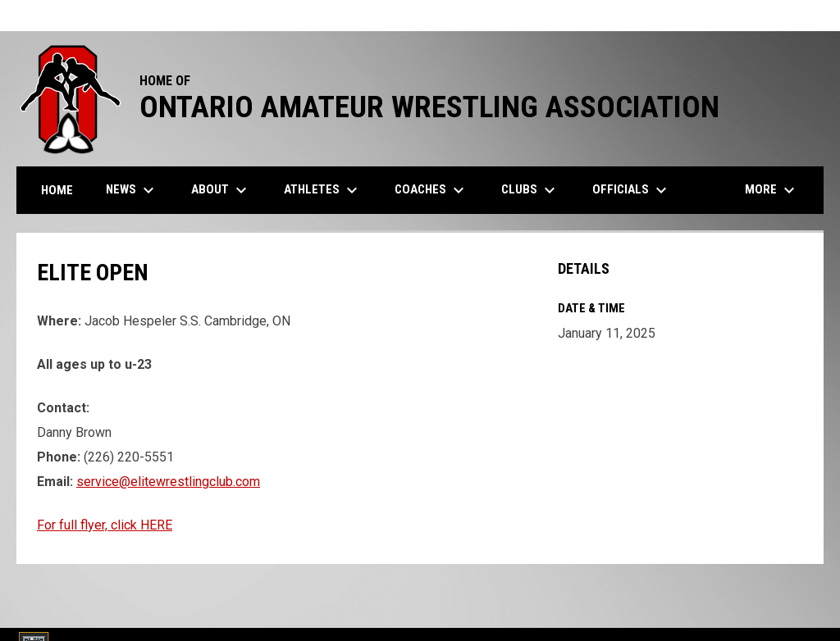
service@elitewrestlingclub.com (168, 482)
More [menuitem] (772, 190)
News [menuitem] (132, 190)
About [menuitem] (221, 190)
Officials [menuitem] (632, 190)
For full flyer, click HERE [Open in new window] (105, 525)
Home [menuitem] (57, 190)
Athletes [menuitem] (323, 190)
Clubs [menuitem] (530, 190)
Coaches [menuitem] (431, 190)
